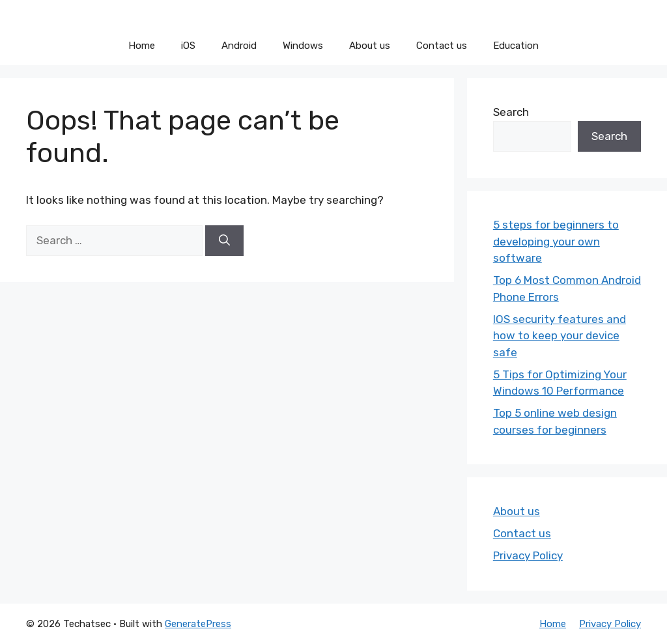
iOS (188, 46)
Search (511, 112)
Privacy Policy (528, 555)
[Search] (224, 241)
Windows (303, 46)
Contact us (442, 46)
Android (239, 46)
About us (370, 46)
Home (142, 46)
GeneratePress (198, 624)
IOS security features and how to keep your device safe (560, 336)
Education (516, 46)
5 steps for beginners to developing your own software (556, 241)
